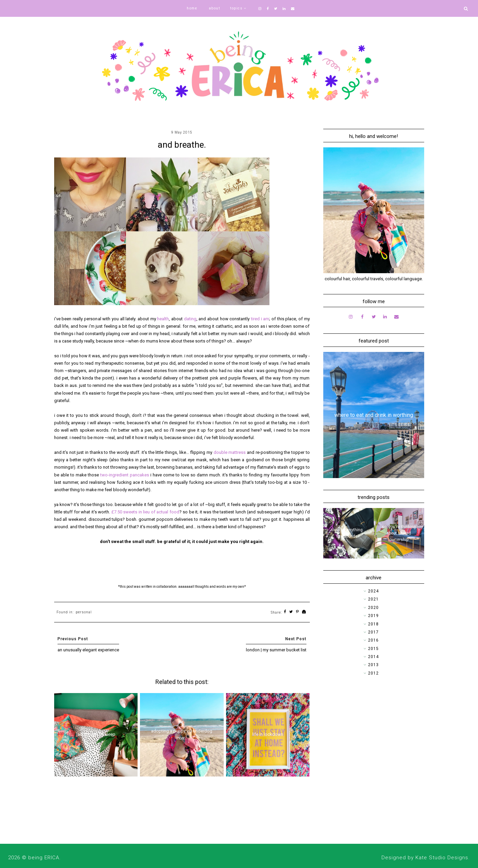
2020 (373, 608)
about (215, 8)
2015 (373, 649)
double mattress (230, 452)
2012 (373, 673)
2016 (373, 640)
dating (190, 319)
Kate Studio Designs (442, 858)
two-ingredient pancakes (125, 475)
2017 (373, 632)
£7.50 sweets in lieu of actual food (145, 512)
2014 (373, 657)
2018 (373, 624)
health (163, 319)
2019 (373, 616)
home (192, 8)
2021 (373, 599)
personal (84, 612)
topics (236, 8)
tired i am (260, 319)
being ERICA (44, 858)
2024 (373, 591)
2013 (373, 665)
